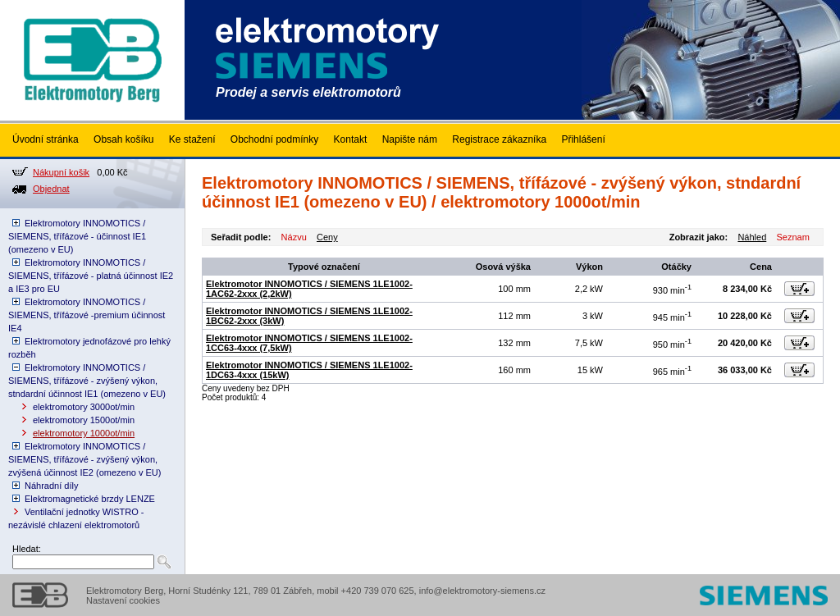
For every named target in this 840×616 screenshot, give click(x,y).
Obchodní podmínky (274, 139)
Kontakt (351, 139)
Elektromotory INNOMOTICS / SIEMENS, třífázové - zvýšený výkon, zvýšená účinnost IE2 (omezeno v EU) (84, 459)
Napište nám (410, 139)
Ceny (327, 237)
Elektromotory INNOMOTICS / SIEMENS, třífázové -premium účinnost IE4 (87, 315)
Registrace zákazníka (499, 139)
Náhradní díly (51, 486)
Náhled (752, 237)
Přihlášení (583, 139)
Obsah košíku (123, 139)
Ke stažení (192, 139)
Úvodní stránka (46, 139)
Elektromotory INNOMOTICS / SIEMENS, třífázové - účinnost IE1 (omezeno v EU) (77, 236)
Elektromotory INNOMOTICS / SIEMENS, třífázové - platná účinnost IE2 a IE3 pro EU (91, 276)
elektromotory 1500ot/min (84, 420)
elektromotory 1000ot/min (84, 433)
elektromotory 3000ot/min (84, 407)
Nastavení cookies (123, 600)
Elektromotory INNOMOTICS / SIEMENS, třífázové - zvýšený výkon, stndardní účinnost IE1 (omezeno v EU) (87, 381)
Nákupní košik (61, 172)
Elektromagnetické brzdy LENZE (90, 499)
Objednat (51, 189)
